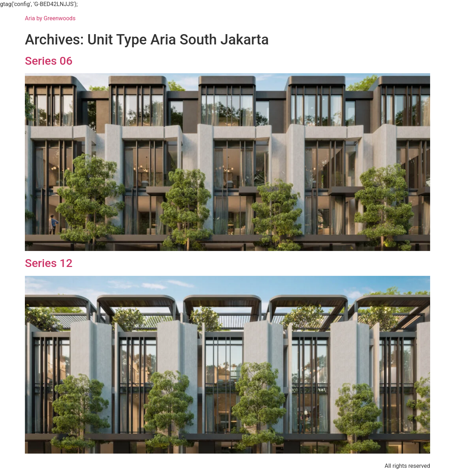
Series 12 (49, 263)
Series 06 (49, 61)
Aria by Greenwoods (50, 18)
